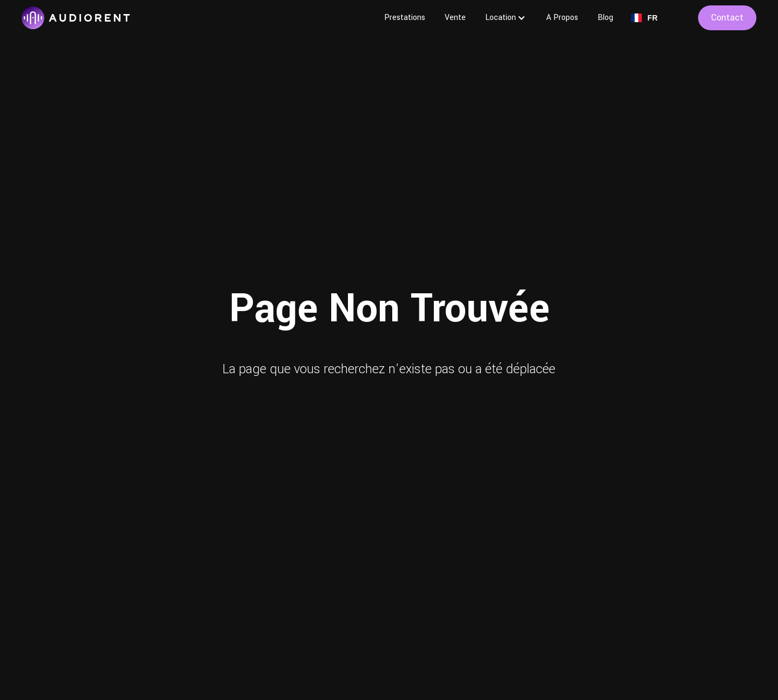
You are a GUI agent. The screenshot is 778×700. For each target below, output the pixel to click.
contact (727, 18)
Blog (605, 18)
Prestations (405, 18)
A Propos (562, 18)
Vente (455, 18)
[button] (506, 18)
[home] (76, 18)
